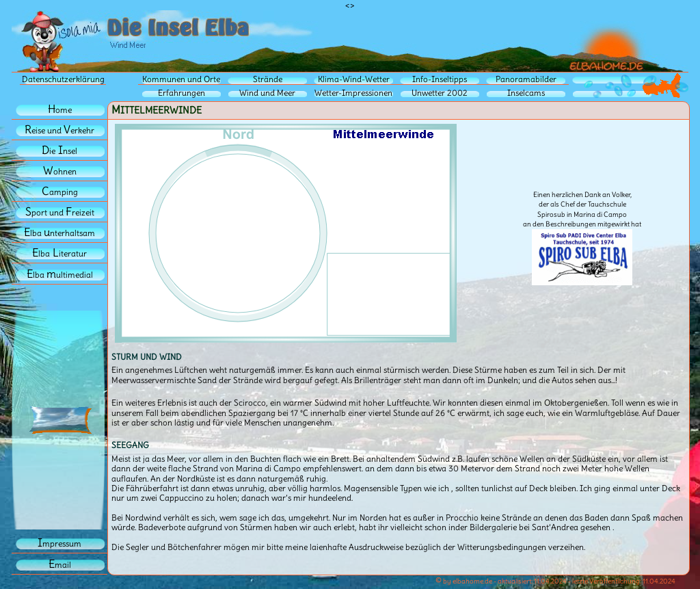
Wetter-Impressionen (353, 93)
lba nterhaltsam (59, 233)
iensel (59, 151)
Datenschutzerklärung (63, 79)
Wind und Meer (267, 93)
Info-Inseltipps (440, 79)
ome (60, 110)
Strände (268, 79)
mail (60, 565)
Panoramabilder (526, 79)
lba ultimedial (60, 275)
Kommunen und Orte (181, 79)
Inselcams (526, 93)
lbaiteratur (59, 253)
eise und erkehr (59, 130)
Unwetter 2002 (440, 93)
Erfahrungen (181, 93)
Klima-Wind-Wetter (354, 79)
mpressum (59, 544)
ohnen (60, 171)
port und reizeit (60, 212)
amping (60, 192)
